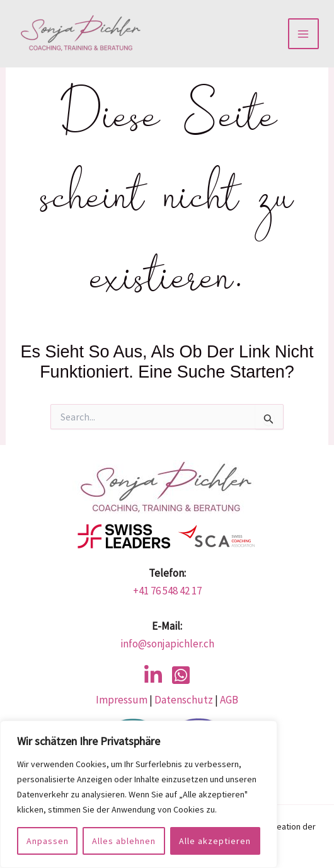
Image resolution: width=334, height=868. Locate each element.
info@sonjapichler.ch (167, 644)
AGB (229, 700)
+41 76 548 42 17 (167, 591)
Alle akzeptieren (215, 841)
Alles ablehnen (124, 841)
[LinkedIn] (153, 675)
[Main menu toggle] (304, 34)
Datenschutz (183, 700)
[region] (139, 794)
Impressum (122, 700)
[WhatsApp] (181, 675)
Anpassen (48, 841)
